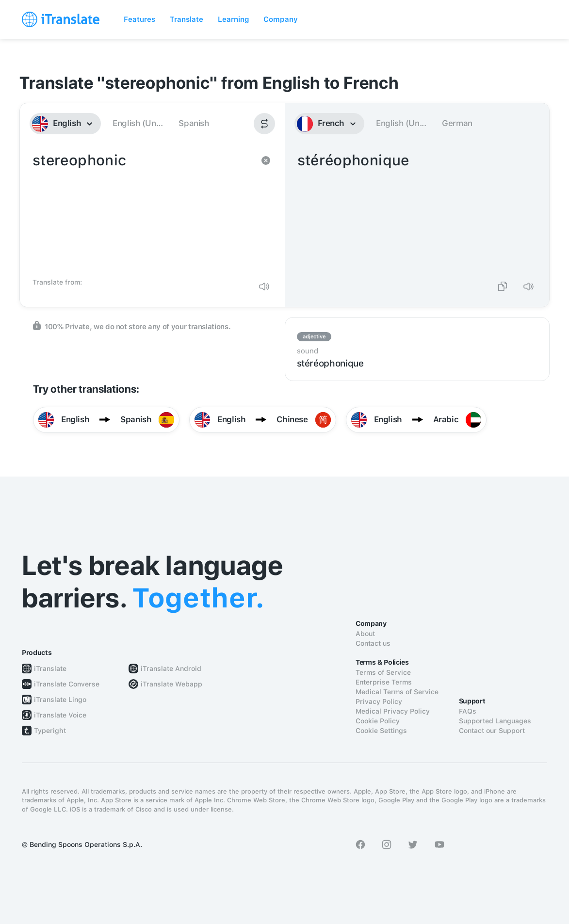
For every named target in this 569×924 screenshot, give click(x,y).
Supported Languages (495, 721)
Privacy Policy (379, 701)
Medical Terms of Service (397, 692)
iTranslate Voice (60, 715)
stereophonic (143, 211)
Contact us (373, 643)
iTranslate (50, 669)
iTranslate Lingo (60, 700)
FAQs (468, 711)
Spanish (194, 123)
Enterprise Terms (384, 682)
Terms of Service (383, 672)
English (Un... (138, 123)
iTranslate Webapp (171, 684)
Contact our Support (492, 731)
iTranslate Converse (67, 684)
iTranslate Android (171, 669)
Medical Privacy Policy (393, 711)
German (457, 123)
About (365, 634)
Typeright (50, 731)
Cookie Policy (378, 721)
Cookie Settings (381, 731)
